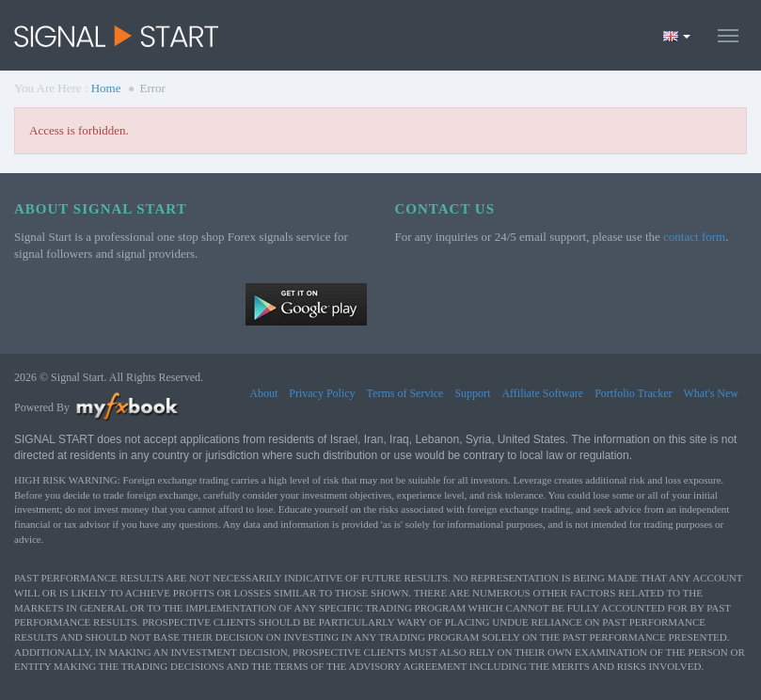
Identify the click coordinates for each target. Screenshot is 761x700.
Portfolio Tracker (633, 393)
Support (472, 393)
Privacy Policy (322, 393)
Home (106, 88)
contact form (694, 237)
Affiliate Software (542, 393)
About (263, 393)
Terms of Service (405, 393)
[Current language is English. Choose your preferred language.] (677, 36)
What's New (711, 393)
